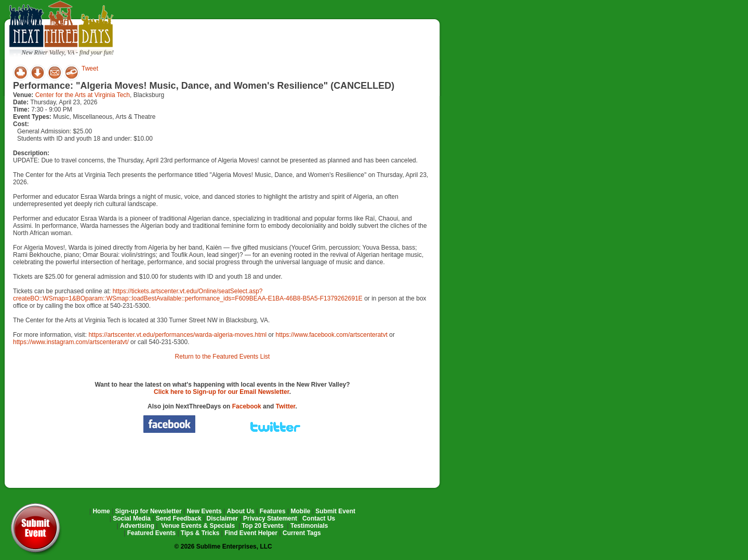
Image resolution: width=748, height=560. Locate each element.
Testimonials (309, 526)
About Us (241, 511)
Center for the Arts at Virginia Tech (83, 95)
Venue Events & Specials (198, 526)
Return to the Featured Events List (223, 357)
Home (101, 511)
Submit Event (335, 511)
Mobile (301, 511)
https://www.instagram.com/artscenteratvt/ (71, 342)
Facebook (247, 406)
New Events (204, 511)
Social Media (132, 518)
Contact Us (319, 518)
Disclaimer (223, 518)
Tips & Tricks (200, 533)
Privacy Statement (270, 518)
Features (273, 511)
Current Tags (302, 533)
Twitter (286, 406)
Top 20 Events (262, 526)
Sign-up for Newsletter (149, 511)
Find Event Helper (251, 533)
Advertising (137, 526)
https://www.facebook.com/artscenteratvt (332, 335)
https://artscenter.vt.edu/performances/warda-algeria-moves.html (177, 335)
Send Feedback (179, 518)
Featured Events (151, 533)
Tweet (90, 69)
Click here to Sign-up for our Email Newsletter (222, 392)
